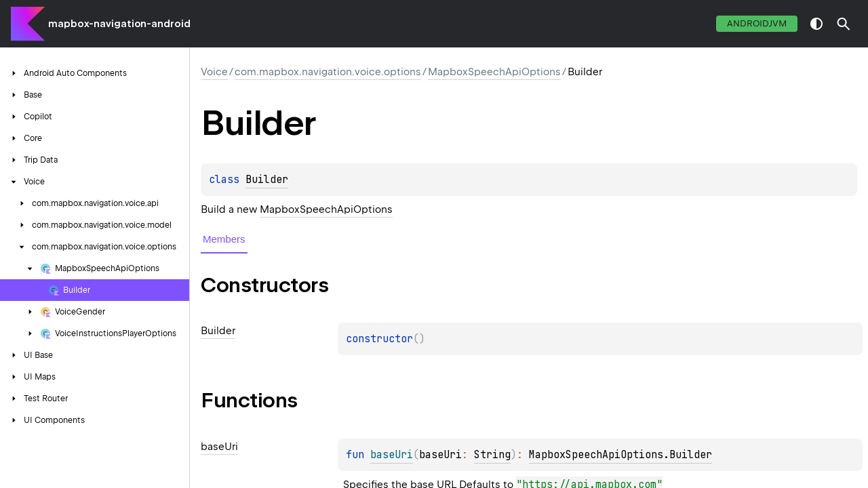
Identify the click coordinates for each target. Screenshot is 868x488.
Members (224, 239)
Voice (214, 72)
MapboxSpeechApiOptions (494, 72)
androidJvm (757, 23)
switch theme (816, 24)
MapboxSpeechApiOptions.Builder (620, 455)
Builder (267, 180)
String (492, 455)
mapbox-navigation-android (119, 24)
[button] (844, 24)
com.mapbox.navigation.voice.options (328, 72)
